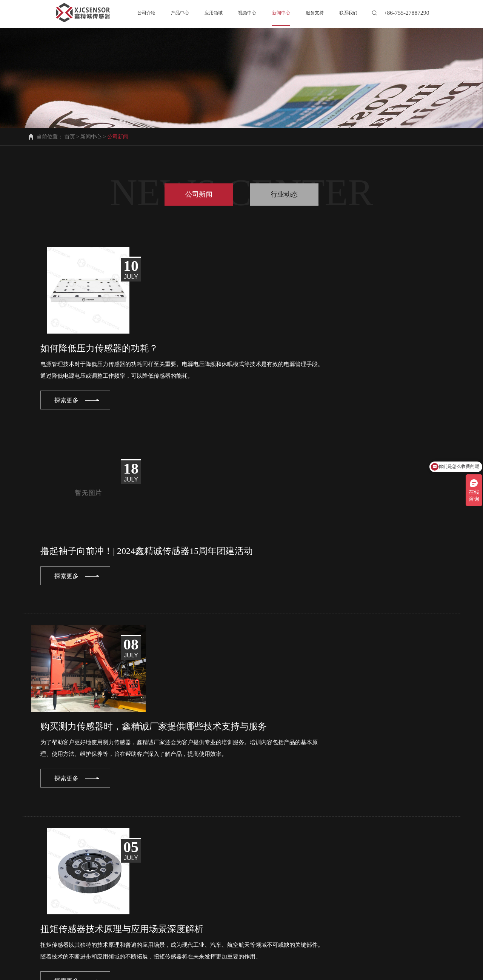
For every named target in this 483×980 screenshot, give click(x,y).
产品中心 (101, 945)
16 (319, 833)
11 (234, 833)
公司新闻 (199, 194)
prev (134, 833)
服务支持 (274, 945)
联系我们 (71, 951)
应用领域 (145, 945)
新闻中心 (91, 137)
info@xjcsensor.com (83, 912)
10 (217, 833)
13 (268, 833)
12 (251, 833)
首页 (70, 137)
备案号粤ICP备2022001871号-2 (294, 972)
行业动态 (284, 194)
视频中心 (188, 945)
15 (302, 833)
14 (285, 833)
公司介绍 (58, 945)
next (349, 833)
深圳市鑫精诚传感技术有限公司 (193, 972)
